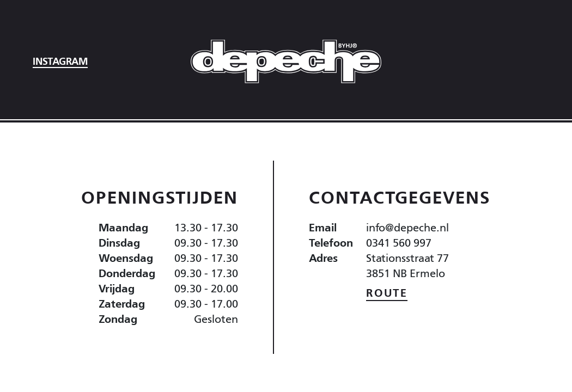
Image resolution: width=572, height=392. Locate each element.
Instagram (60, 61)
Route (387, 293)
